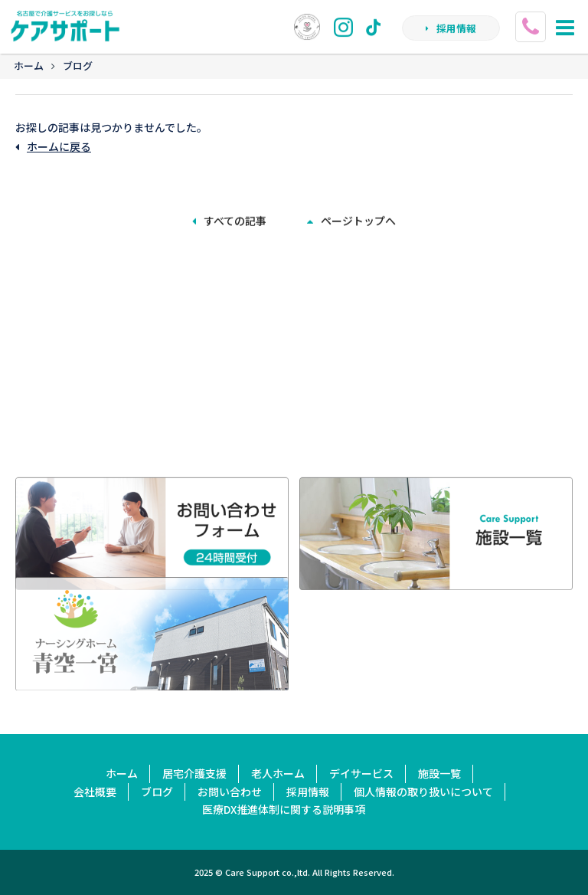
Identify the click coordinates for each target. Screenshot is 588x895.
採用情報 (451, 30)
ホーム (29, 66)
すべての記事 (229, 220)
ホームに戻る (53, 146)
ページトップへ (351, 220)
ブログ (78, 66)
